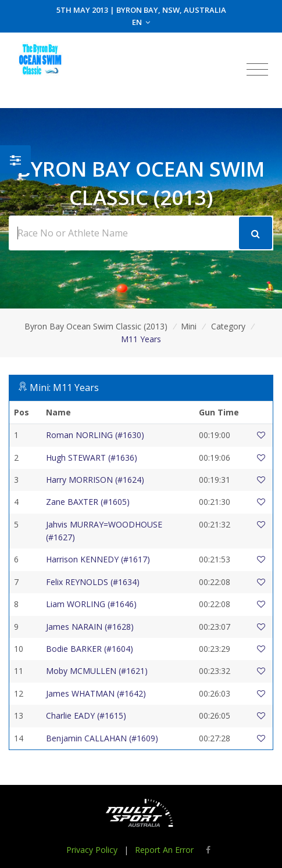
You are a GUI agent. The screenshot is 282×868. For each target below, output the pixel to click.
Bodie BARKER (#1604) (90, 649)
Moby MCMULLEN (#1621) (97, 671)
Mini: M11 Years (64, 388)
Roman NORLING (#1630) (95, 435)
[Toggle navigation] (257, 70)
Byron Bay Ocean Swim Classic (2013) (96, 326)
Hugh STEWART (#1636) (92, 458)
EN (141, 22)
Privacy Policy (92, 850)
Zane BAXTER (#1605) (88, 502)
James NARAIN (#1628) (90, 627)
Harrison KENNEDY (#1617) (98, 559)
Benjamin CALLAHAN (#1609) (102, 738)
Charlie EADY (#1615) (86, 715)
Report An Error (164, 850)
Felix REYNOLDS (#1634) (93, 582)
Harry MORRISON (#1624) (95, 480)
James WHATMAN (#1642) (96, 693)
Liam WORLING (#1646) (91, 604)
